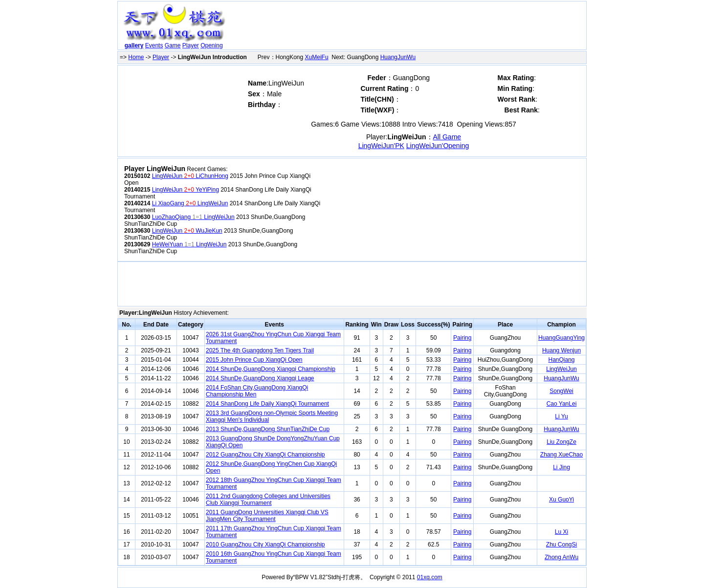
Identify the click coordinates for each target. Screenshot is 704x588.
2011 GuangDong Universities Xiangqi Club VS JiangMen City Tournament (267, 516)
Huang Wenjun (561, 350)
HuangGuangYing (561, 338)
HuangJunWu (398, 57)
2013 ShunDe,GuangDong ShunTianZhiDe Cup (268, 429)
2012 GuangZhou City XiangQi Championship (265, 455)
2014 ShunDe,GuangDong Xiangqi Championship (271, 369)
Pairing (462, 338)
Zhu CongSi (561, 544)
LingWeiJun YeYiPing (186, 190)
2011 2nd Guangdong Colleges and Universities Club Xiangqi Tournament (268, 500)
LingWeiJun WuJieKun (187, 231)
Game (173, 45)
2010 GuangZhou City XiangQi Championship (265, 544)
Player (191, 45)
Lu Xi (561, 532)
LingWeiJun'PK (381, 146)
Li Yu (561, 416)
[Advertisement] (407, 27)
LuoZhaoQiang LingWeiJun (193, 217)
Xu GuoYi (561, 500)
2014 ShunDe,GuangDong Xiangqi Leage (260, 378)
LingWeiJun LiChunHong (190, 176)
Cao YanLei (562, 404)
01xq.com (430, 577)
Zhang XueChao (561, 455)
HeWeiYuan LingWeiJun (189, 244)
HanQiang (561, 360)
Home (136, 57)
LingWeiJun (561, 369)
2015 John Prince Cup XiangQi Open (254, 360)
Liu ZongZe (561, 442)
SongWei (561, 391)
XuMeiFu (317, 57)
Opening (211, 45)
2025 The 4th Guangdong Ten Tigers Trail (260, 350)
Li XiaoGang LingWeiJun (190, 203)
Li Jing (561, 467)
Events (154, 45)
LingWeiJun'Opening (438, 146)
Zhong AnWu (561, 557)
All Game (447, 137)
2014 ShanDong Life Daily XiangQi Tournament (267, 404)
